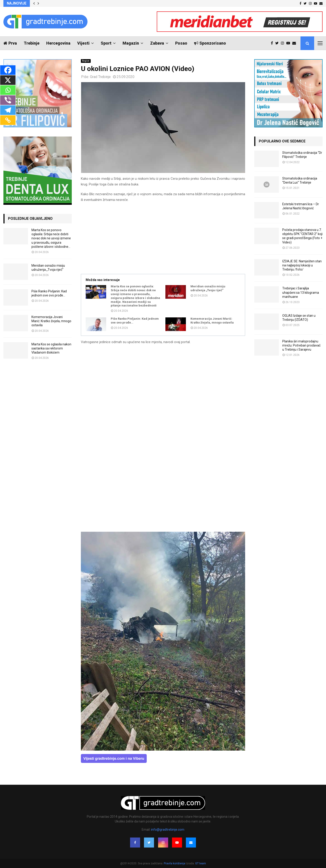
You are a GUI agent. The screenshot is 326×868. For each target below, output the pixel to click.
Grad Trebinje (100, 77)
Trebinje (32, 43)
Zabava (157, 43)
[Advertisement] (163, 239)
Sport (106, 43)
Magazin (131, 43)
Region (86, 61)
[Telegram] (8, 110)
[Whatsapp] (8, 90)
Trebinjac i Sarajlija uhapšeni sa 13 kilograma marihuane (301, 292)
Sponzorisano (210, 43)
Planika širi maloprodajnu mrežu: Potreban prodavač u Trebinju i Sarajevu (301, 345)
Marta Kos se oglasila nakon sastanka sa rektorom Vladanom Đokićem (51, 348)
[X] (8, 80)
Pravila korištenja (175, 863)
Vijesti (83, 43)
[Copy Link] (8, 120)
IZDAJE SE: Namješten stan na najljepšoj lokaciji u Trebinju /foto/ (302, 265)
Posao (181, 43)
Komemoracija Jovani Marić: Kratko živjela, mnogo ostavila (212, 321)
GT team (201, 863)
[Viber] (8, 100)
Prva (10, 43)
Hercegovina (58, 43)
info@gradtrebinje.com (168, 830)
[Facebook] (8, 70)
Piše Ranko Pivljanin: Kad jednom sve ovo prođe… (135, 321)
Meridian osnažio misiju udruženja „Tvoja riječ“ (208, 288)
